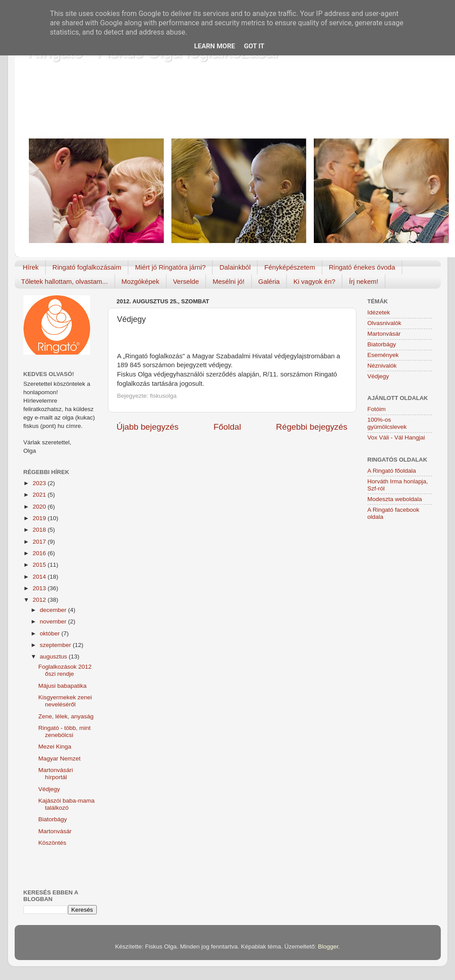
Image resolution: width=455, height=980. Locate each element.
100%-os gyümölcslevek (387, 423)
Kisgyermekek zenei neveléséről (65, 701)
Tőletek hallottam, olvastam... (65, 281)
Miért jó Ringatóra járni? (170, 267)
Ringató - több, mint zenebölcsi (64, 731)
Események (383, 355)
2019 (40, 518)
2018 (40, 530)
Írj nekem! (364, 281)
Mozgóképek (140, 281)
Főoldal (227, 427)
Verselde (186, 281)
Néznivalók (382, 366)
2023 (40, 483)
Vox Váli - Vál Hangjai (396, 437)
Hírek (31, 267)
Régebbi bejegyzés (312, 427)
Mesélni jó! (229, 281)
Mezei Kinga (55, 747)
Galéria (269, 281)
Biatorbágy (53, 819)
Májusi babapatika (62, 686)
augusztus (54, 657)
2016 (40, 553)
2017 (40, 542)
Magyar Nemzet (59, 759)
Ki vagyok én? (314, 281)
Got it (254, 46)
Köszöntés (52, 843)
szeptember (56, 645)
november (54, 621)
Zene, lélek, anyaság (66, 716)
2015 (40, 565)
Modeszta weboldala (395, 499)
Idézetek (379, 312)
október (51, 633)
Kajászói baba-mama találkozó (66, 804)
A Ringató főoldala (392, 471)
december (54, 610)
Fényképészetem (289, 267)
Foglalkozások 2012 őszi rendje (65, 670)
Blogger (328, 947)
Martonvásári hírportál (55, 774)
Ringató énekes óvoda (362, 267)
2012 (40, 600)
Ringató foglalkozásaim (87, 267)
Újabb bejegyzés (148, 427)
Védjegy (49, 789)
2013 (40, 588)
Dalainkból (235, 267)
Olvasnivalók (385, 323)
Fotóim (377, 409)
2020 (40, 507)
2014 (40, 577)
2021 (40, 495)
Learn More (214, 46)
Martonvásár (55, 831)
